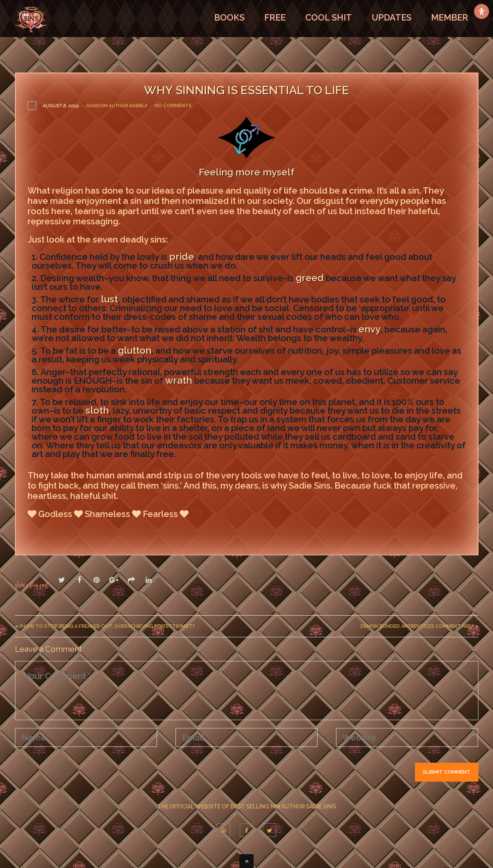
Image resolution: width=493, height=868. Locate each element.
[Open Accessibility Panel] (482, 11)
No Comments (173, 106)
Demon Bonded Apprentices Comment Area (417, 626)
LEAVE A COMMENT (65, 531)
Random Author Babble (117, 106)
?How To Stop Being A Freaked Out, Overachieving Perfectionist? (107, 626)
